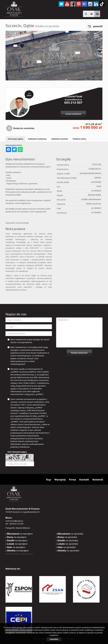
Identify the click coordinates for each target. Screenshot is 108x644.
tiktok (102, 4)
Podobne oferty (80, 139)
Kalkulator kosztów (60, 139)
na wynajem (20, 534)
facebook (73, 4)
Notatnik (98, 480)
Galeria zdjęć (97, 14)
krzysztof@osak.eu (73, 100)
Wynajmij (60, 480)
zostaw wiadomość (73, 114)
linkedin (96, 4)
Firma (72, 480)
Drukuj (92, 14)
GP (84, 4)
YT (67, 4)
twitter (61, 4)
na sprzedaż (70, 534)
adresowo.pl (27, 554)
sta (90, 4)
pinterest (79, 4)
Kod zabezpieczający (17, 452)
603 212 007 (73, 102)
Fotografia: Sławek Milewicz (18, 528)
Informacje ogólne (15, 139)
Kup (49, 480)
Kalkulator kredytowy (37, 139)
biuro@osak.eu (17, 521)
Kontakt (84, 480)
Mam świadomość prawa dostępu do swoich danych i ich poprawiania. (28, 341)
